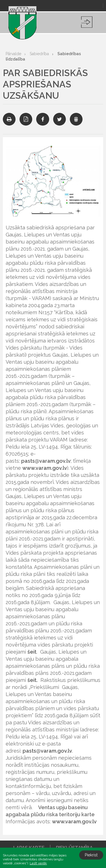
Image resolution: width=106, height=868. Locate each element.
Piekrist (91, 855)
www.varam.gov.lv (45, 468)
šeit (32, 652)
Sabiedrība (39, 54)
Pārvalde (13, 54)
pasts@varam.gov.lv (46, 461)
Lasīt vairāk (38, 863)
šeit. (33, 680)
